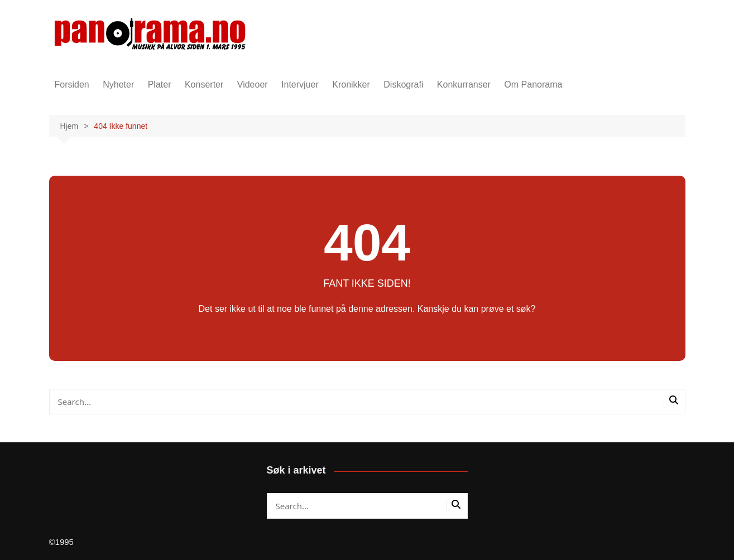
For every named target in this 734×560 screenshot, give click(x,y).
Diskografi (403, 85)
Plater (160, 85)
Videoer (253, 85)
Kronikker (351, 85)
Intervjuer (300, 85)
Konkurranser (464, 85)
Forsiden (72, 85)
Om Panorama (533, 85)
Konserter (204, 85)
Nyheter (118, 85)
